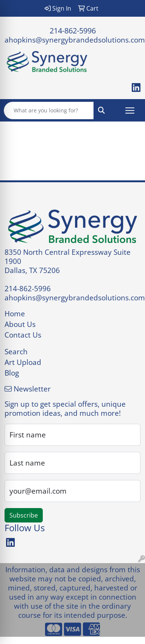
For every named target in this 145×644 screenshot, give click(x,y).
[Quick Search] (49, 110)
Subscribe (24, 515)
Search (16, 351)
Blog (12, 373)
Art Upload (23, 362)
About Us (20, 324)
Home (15, 313)
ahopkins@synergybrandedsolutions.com (75, 40)
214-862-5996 (73, 31)
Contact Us (23, 335)
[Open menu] (130, 110)
